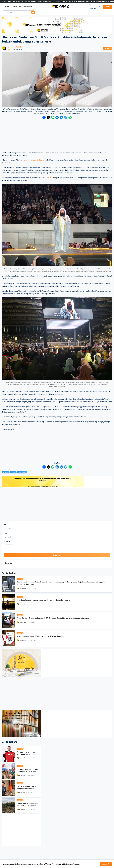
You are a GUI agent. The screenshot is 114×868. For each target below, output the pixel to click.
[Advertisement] (57, 136)
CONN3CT (49, 178)
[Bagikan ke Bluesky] (61, 117)
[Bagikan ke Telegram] (66, 117)
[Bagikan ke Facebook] (44, 117)
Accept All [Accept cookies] (106, 864)
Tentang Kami (16, 6)
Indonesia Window (16, 47)
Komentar (7, 541)
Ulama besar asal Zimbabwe (34, 160)
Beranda (6, 6)
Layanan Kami (28, 6)
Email (6, 533)
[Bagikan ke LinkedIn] (57, 117)
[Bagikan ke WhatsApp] (70, 117)
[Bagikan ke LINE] (53, 117)
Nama (6, 524)
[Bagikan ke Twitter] (48, 117)
